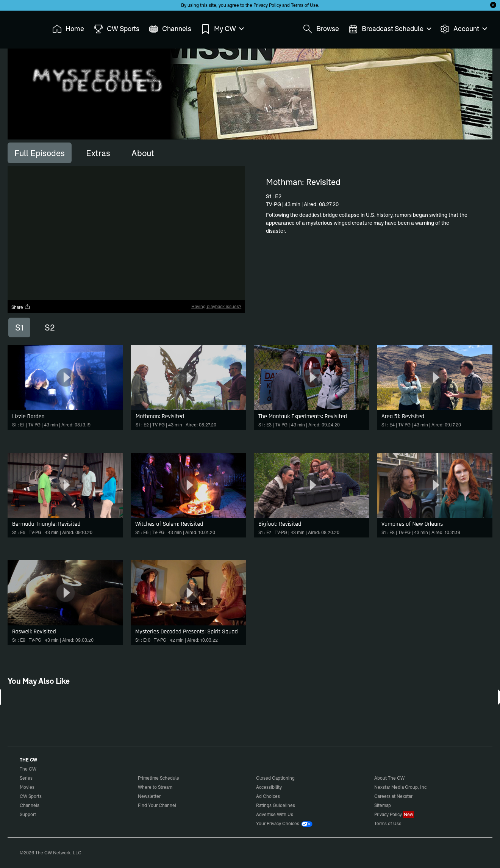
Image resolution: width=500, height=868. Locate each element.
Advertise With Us (275, 814)
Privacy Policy (267, 5)
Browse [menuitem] (321, 29)
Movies (27, 787)
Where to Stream (155, 787)
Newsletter (149, 796)
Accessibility (269, 787)
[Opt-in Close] (493, 5)
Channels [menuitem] (170, 29)
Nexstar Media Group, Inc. (401, 787)
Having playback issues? (216, 306)
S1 (19, 327)
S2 (50, 327)
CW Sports (31, 796)
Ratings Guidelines (276, 805)
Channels (30, 805)
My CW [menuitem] (222, 29)
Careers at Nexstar (393, 796)
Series (26, 778)
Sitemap (383, 805)
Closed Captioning (275, 778)
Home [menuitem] (68, 29)
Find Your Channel (157, 805)
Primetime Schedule (159, 778)
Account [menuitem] (463, 29)
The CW (23, 27)
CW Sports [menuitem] (116, 29)
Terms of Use (305, 5)
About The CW (389, 778)
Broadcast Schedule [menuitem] (390, 29)
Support (28, 814)
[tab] (40, 153)
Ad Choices (268, 796)
